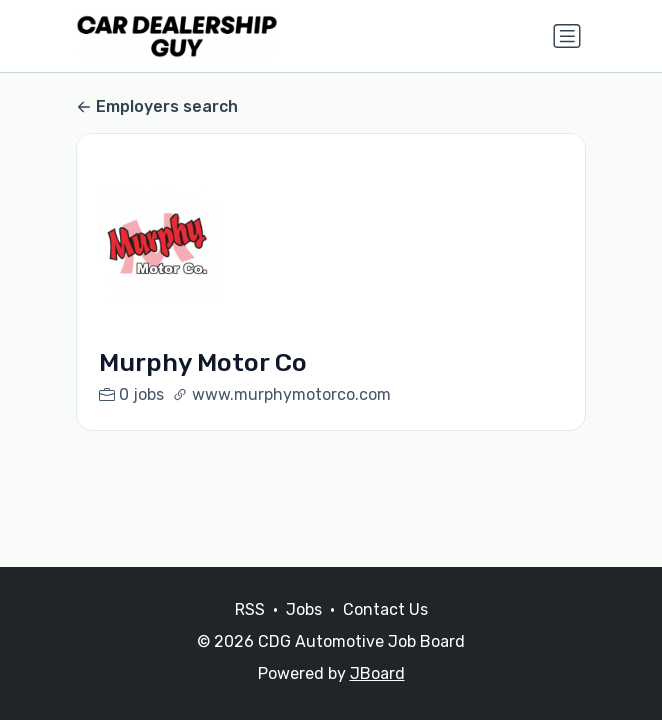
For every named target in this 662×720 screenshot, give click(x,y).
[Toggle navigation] (567, 36)
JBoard (377, 673)
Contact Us (385, 609)
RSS (250, 609)
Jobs (304, 609)
